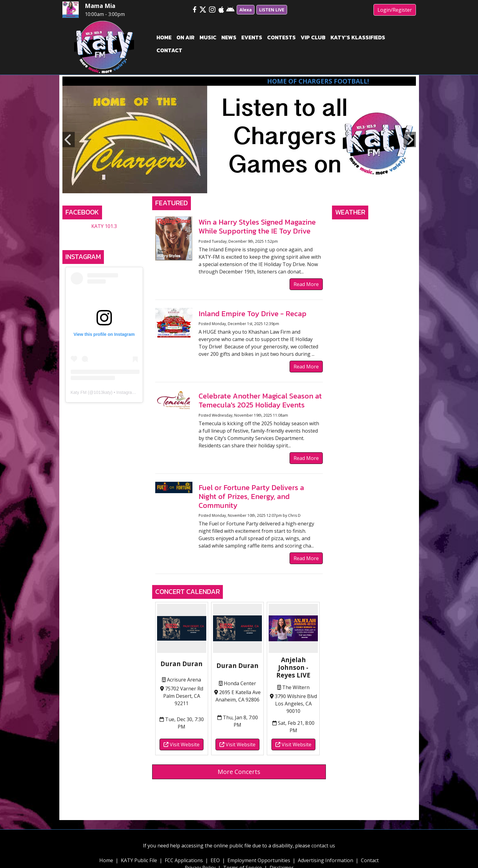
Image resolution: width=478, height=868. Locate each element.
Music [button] (208, 37)
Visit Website (182, 744)
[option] (239, 139)
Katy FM (79, 392)
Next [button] (410, 139)
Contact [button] (169, 50)
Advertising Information (326, 860)
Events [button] (252, 37)
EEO (215, 860)
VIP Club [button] (313, 37)
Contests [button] (281, 37)
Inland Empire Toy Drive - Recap (253, 314)
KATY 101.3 (104, 226)
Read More (306, 284)
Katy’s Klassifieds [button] (358, 37)
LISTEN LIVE (272, 10)
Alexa (246, 10)
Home (106, 860)
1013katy (102, 392)
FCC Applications (184, 860)
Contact (370, 860)
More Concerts (239, 772)
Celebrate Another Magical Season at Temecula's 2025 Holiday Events (260, 400)
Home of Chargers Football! (328, 81)
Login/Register (395, 10)
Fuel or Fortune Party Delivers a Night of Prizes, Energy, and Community (251, 496)
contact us (323, 846)
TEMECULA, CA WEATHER (374, 245)
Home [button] (164, 37)
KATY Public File (139, 860)
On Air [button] (186, 37)
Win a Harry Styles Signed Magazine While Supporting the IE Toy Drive (257, 226)
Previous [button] (69, 139)
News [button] (229, 37)
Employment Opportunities (259, 860)
